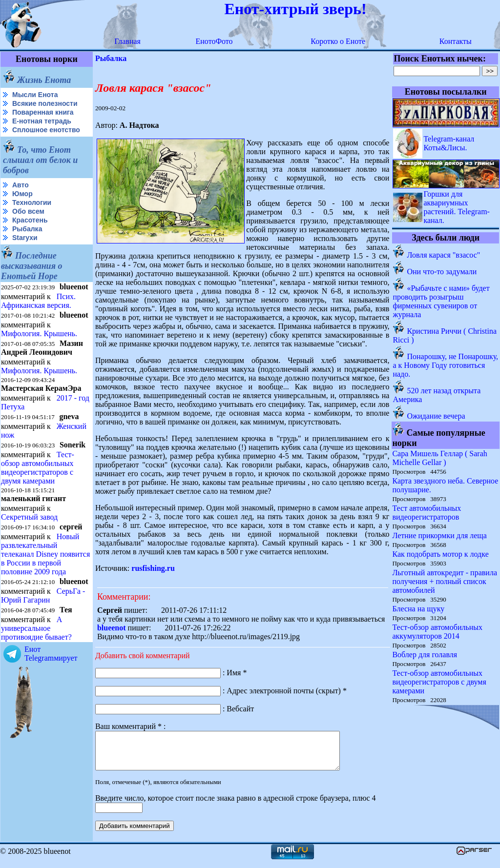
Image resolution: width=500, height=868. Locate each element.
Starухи (25, 238)
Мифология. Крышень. (39, 333)
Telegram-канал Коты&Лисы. (449, 143)
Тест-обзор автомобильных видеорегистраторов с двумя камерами (38, 468)
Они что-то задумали (442, 272)
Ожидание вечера (436, 416)
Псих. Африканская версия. (38, 301)
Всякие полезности (45, 103)
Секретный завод (29, 517)
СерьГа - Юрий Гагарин (43, 595)
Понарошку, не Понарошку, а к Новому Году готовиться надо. (445, 365)
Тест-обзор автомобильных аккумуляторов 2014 (437, 632)
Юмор (22, 194)
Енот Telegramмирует (51, 654)
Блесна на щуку (418, 609)
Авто (21, 185)
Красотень (30, 220)
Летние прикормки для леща (439, 535)
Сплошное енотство (46, 130)
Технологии (32, 202)
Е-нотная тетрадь (42, 121)
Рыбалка (27, 229)
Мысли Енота (35, 95)
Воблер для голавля (425, 655)
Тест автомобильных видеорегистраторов (427, 513)
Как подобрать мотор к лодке (440, 554)
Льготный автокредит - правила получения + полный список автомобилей (445, 581)
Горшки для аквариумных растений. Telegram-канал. (457, 207)
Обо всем (28, 211)
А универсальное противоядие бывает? (36, 628)
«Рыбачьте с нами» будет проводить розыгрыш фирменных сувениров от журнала (441, 301)
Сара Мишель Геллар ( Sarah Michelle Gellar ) (439, 458)
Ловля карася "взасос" (443, 255)
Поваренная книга (43, 112)
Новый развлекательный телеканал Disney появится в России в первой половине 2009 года (45, 554)
